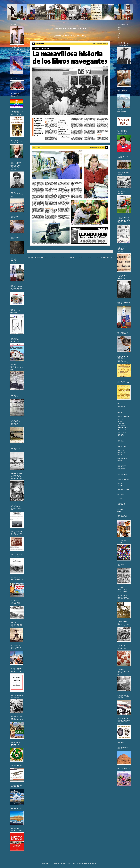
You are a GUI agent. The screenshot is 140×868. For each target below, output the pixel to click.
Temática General (121, 421)
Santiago (121, 424)
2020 (120, 29)
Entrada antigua (107, 258)
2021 (120, 27)
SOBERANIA (120, 494)
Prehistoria (122, 430)
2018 (120, 34)
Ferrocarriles (123, 428)
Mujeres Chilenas (121, 435)
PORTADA (119, 413)
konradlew (71, 864)
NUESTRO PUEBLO (122, 447)
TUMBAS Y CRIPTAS (123, 479)
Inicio (72, 258)
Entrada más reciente (35, 258)
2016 (120, 38)
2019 (120, 31)
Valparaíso (122, 426)
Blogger (95, 864)
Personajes (122, 432)
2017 (120, 36)
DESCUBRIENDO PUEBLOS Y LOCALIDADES (121, 467)
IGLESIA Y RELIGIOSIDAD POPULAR (121, 453)
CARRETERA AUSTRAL (123, 490)
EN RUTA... (121, 499)
